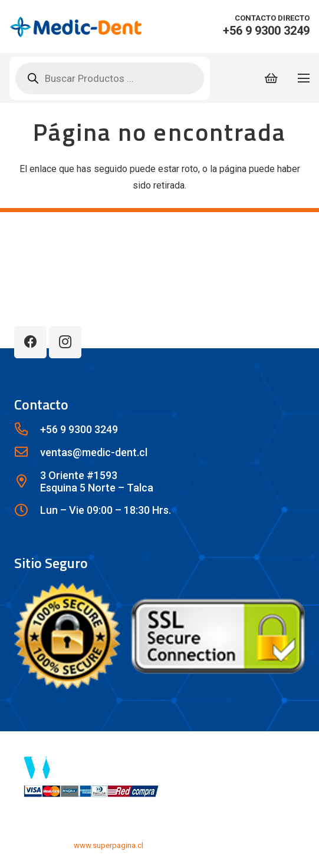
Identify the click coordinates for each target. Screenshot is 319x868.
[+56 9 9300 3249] (27, 430)
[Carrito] (271, 78)
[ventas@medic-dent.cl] (27, 453)
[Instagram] (65, 342)
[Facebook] (30, 342)
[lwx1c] (76, 27)
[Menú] (304, 78)
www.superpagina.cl (108, 845)
